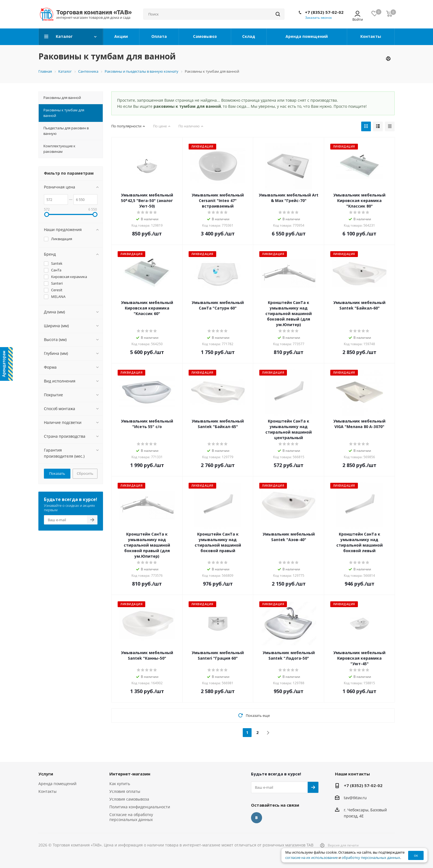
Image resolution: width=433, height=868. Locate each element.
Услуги (46, 774)
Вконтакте (257, 818)
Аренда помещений (57, 784)
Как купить (120, 784)
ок (416, 855)
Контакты (47, 791)
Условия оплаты (125, 791)
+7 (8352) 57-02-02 (324, 12)
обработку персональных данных (371, 858)
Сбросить (85, 473)
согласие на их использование (311, 858)
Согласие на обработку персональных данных (131, 817)
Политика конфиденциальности (140, 807)
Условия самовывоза (129, 799)
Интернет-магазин (130, 774)
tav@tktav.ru (355, 798)
